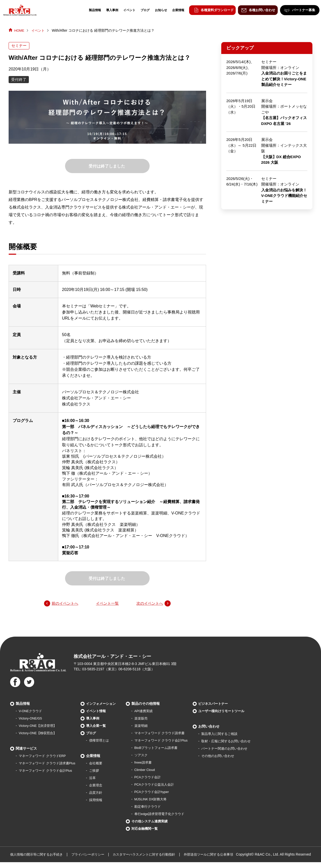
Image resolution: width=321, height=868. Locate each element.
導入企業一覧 (101, 726)
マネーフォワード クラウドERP (44, 756)
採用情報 (101, 800)
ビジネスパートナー (225, 704)
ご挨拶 (99, 771)
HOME (19, 30)
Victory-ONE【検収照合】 (39, 733)
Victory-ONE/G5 (31, 719)
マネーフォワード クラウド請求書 (168, 733)
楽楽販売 (148, 719)
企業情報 (175, 10)
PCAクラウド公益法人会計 (162, 785)
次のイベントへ (149, 604)
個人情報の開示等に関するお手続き (38, 855)
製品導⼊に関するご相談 (232, 734)
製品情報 (92, 10)
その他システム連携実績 (157, 822)
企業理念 (101, 786)
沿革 (97, 778)
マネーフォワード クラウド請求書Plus (49, 764)
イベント (126, 10)
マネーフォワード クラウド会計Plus (47, 771)
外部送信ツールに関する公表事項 (222, 855)
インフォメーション (106, 704)
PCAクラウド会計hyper (160, 792)
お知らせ (158, 10)
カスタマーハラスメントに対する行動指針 (153, 855)
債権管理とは (104, 741)
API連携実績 (151, 711)
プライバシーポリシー (93, 855)
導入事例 (109, 10)
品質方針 (101, 793)
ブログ (142, 10)
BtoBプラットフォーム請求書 (164, 748)
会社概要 (101, 764)
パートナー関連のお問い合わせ (237, 749)
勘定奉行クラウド (155, 807)
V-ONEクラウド (31, 711)
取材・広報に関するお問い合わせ (239, 742)
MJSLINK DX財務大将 (158, 800)
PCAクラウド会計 (155, 778)
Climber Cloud (152, 770)
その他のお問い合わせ (230, 756)
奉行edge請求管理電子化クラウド (168, 814)
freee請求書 (150, 763)
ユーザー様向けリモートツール (234, 711)
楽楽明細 (148, 726)
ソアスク (148, 755)
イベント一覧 (107, 604)
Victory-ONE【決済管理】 (39, 726)
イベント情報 (101, 711)
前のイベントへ (66, 604)
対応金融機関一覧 (152, 829)
